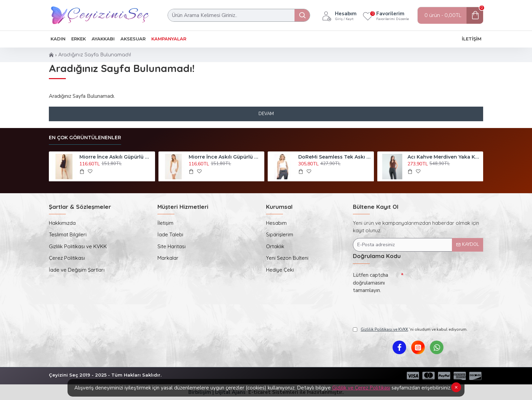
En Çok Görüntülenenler (85, 138)
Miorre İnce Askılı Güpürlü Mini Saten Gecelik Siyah (116, 157)
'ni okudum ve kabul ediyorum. (410, 329)
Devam (266, 114)
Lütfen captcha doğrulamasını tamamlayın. (370, 283)
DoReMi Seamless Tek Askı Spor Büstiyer (335, 157)
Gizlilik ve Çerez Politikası (361, 388)
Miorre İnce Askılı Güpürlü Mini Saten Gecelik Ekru (225, 157)
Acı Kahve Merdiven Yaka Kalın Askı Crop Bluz (444, 157)
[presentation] (400, 308)
